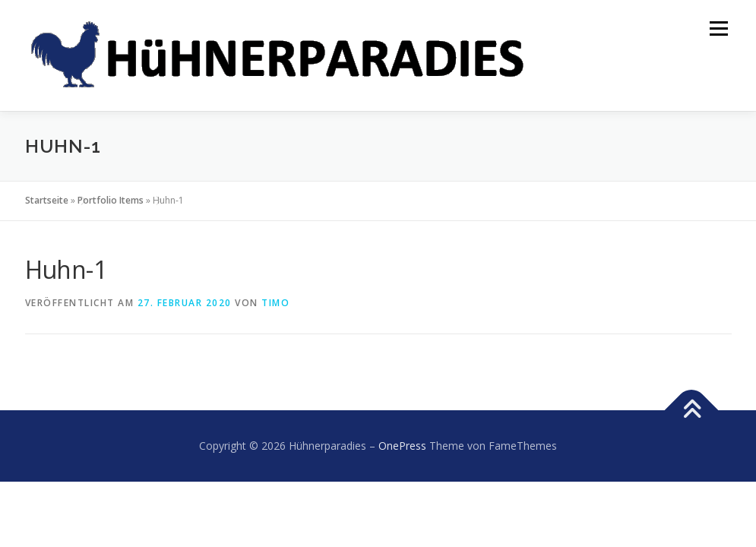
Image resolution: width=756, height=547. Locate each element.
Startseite (47, 200)
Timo (275, 303)
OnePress (402, 446)
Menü (718, 28)
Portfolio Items (111, 200)
